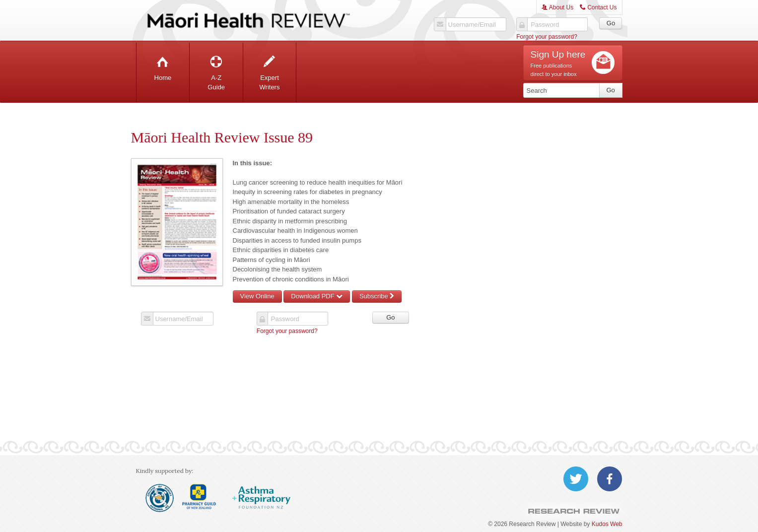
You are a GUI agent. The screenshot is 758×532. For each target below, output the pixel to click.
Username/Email (472, 25)
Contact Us (598, 7)
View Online (257, 296)
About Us (557, 7)
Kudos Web (607, 524)
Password (545, 25)
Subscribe (377, 296)
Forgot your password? (547, 37)
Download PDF (317, 296)
